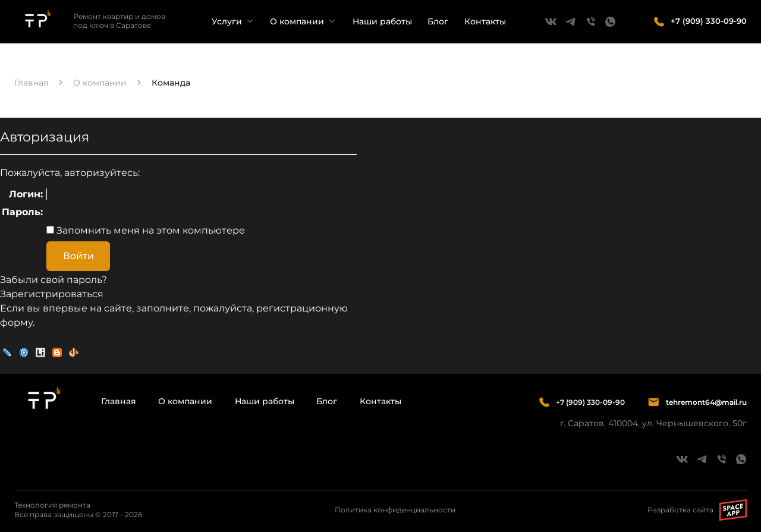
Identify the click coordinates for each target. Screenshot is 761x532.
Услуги (227, 21)
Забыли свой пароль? (54, 280)
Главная (119, 401)
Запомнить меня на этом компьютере (150, 230)
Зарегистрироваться (52, 294)
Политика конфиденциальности (395, 510)
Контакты (485, 21)
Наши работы (382, 21)
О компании (297, 21)
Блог (438, 21)
